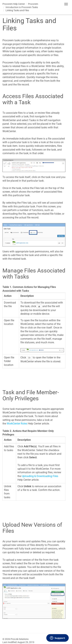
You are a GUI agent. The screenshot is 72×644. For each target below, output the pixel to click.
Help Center (14, 4)
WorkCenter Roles (17, 424)
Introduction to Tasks (22, 7)
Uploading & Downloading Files (40, 476)
